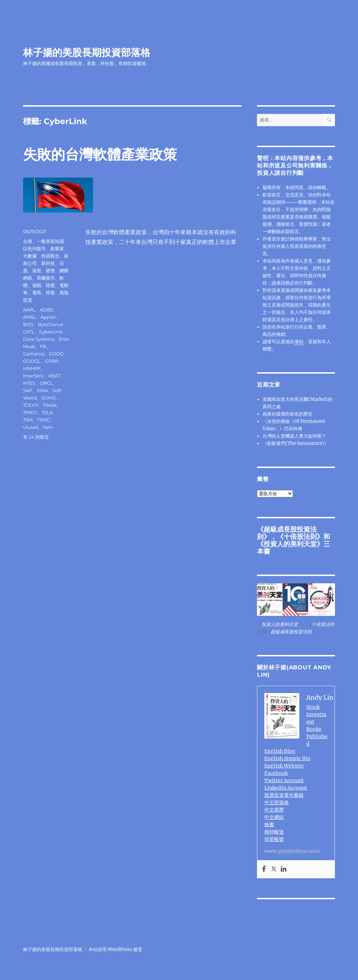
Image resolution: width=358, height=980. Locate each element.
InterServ (33, 376)
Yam (48, 427)
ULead (31, 427)
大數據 (30, 256)
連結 (299, 342)
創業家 (57, 248)
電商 (37, 293)
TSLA (47, 412)
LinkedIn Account (286, 788)
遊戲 (37, 285)
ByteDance (51, 324)
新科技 (48, 263)
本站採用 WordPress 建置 (115, 949)
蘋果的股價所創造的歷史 (288, 414)
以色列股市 (34, 248)
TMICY (30, 412)
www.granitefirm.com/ (292, 851)
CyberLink (51, 332)
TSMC (43, 420)
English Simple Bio (287, 758)
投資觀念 (50, 256)
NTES (29, 383)
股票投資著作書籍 (284, 795)
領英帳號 (274, 839)
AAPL (29, 310)
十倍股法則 (300, 536)
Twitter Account (284, 780)
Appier (48, 317)
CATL (29, 332)
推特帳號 (274, 832)
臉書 (269, 824)
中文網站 (274, 817)
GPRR (52, 361)
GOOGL (32, 361)
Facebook (276, 773)
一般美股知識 (50, 241)
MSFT (54, 376)
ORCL (46, 383)
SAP (28, 390)
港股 (37, 271)
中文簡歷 (274, 810)
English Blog (280, 751)
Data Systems (39, 339)
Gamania (34, 354)
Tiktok (50, 405)
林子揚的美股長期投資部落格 (87, 52)
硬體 (50, 271)
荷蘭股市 (46, 278)
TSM (28, 420)
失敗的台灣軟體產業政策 (100, 154)
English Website (284, 766)
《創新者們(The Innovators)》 (296, 443)
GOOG (56, 354)
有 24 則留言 (36, 437)
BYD (28, 324)
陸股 (50, 285)
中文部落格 (277, 802)
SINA (42, 390)
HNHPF (32, 368)
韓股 (50, 293)
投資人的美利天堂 (290, 544)
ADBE (47, 310)
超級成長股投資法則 (291, 632)
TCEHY (31, 405)
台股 (28, 241)
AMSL (30, 317)
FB (43, 346)
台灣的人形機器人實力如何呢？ (294, 436)
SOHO (48, 398)
